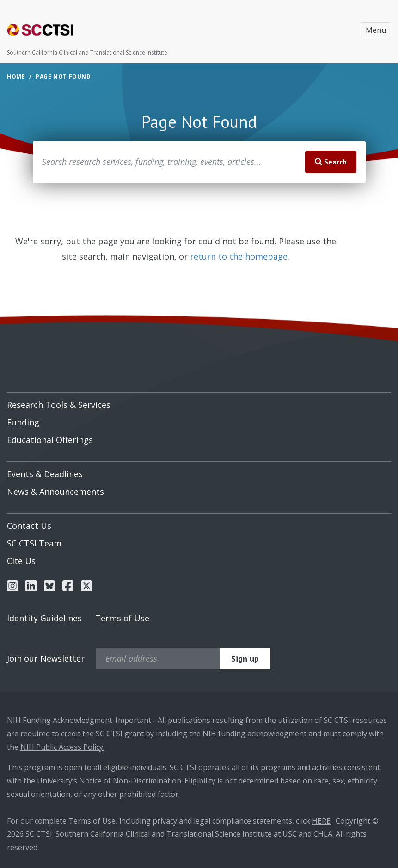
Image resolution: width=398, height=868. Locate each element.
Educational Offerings (50, 440)
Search (331, 162)
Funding (23, 422)
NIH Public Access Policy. (62, 747)
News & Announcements (55, 492)
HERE (321, 821)
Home (16, 76)
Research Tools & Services (59, 405)
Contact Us (29, 526)
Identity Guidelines (44, 618)
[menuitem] (199, 401)
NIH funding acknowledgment (254, 734)
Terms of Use (122, 618)
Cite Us (21, 561)
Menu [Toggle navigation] (376, 30)
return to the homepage (239, 256)
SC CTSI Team (34, 543)
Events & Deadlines (45, 474)
